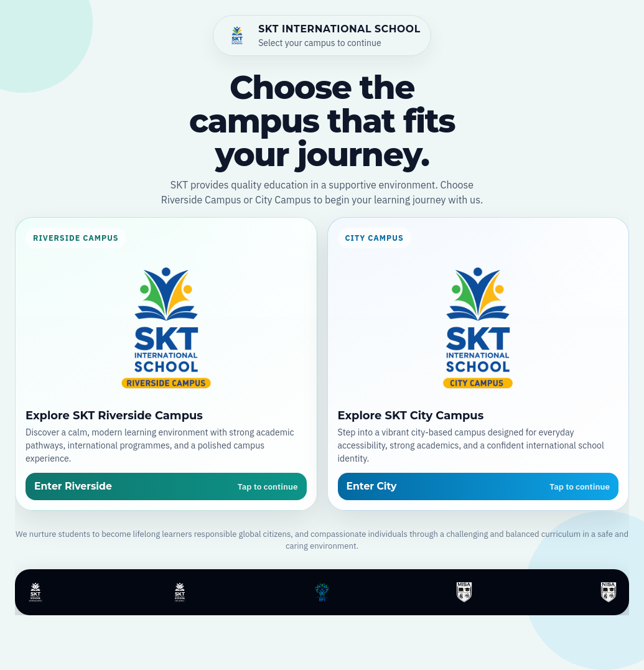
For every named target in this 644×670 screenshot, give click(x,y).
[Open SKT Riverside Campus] (166, 364)
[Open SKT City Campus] (478, 364)
